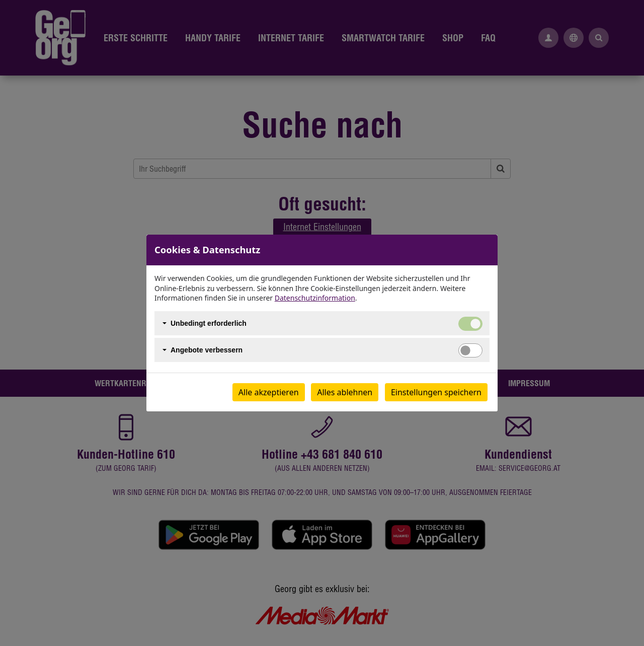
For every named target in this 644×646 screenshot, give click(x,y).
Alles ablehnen (345, 392)
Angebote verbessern (207, 350)
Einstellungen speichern (436, 392)
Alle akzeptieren (269, 392)
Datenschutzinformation (315, 298)
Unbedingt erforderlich (209, 323)
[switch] (470, 350)
